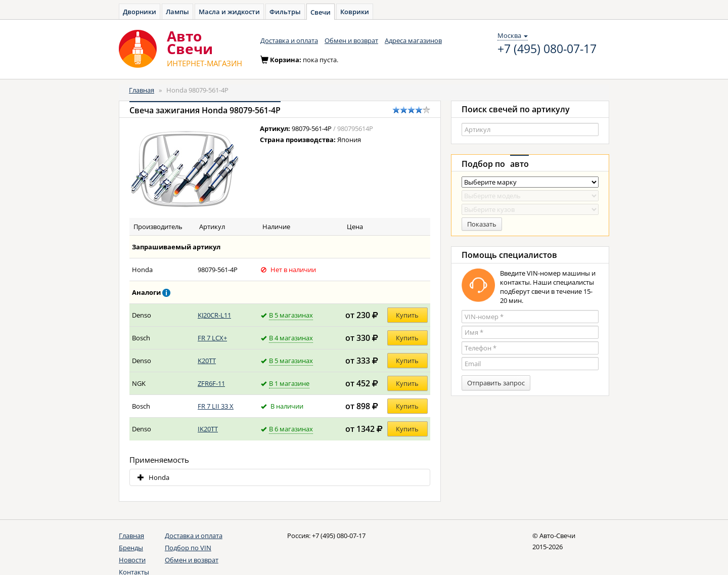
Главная (142, 90)
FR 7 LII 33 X (216, 406)
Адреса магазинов (413, 40)
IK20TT (208, 429)
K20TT (207, 361)
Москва (513, 35)
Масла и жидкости (229, 12)
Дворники (140, 12)
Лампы (177, 12)
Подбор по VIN (188, 548)
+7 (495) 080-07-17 (547, 49)
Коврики (355, 12)
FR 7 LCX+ (212, 338)
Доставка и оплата (289, 40)
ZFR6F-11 (211, 383)
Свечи (321, 12)
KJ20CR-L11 (214, 315)
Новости (132, 560)
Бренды (131, 548)
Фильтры (285, 12)
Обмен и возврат (351, 40)
